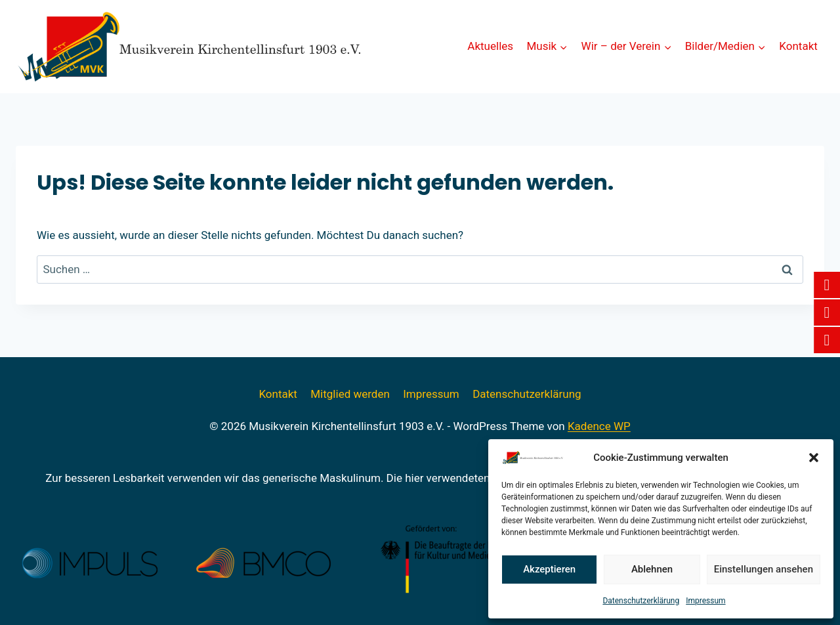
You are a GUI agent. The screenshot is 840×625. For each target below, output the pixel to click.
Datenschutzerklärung (641, 601)
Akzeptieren (549, 569)
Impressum (705, 601)
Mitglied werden (350, 394)
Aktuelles (490, 46)
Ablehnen (652, 569)
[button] (814, 458)
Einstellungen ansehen (764, 569)
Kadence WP (599, 426)
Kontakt (798, 46)
